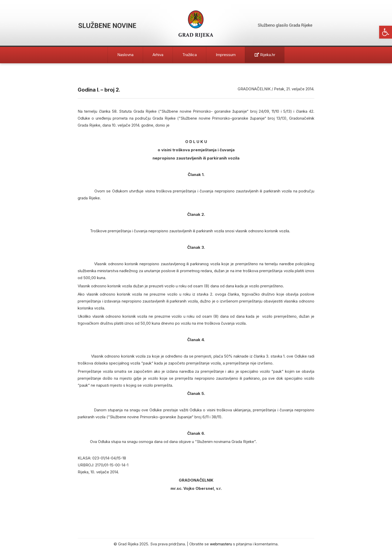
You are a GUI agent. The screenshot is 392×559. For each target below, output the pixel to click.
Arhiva (158, 55)
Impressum (226, 55)
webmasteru (221, 544)
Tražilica (190, 55)
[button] (386, 32)
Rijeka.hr (265, 55)
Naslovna (125, 55)
